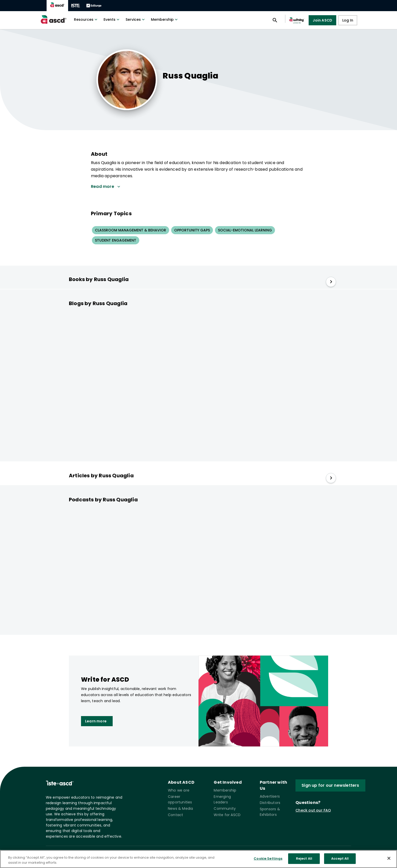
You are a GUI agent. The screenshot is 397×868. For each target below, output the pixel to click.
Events (112, 19)
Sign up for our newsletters (330, 785)
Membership (165, 19)
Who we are (179, 790)
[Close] (389, 859)
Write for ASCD (227, 815)
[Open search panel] (275, 20)
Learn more (96, 721)
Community (225, 808)
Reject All (304, 860)
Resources (86, 19)
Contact (175, 815)
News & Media (180, 808)
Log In (348, 20)
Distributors (270, 803)
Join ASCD (322, 20)
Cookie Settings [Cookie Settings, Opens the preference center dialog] (268, 860)
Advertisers (270, 796)
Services (136, 19)
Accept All (340, 860)
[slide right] (331, 282)
